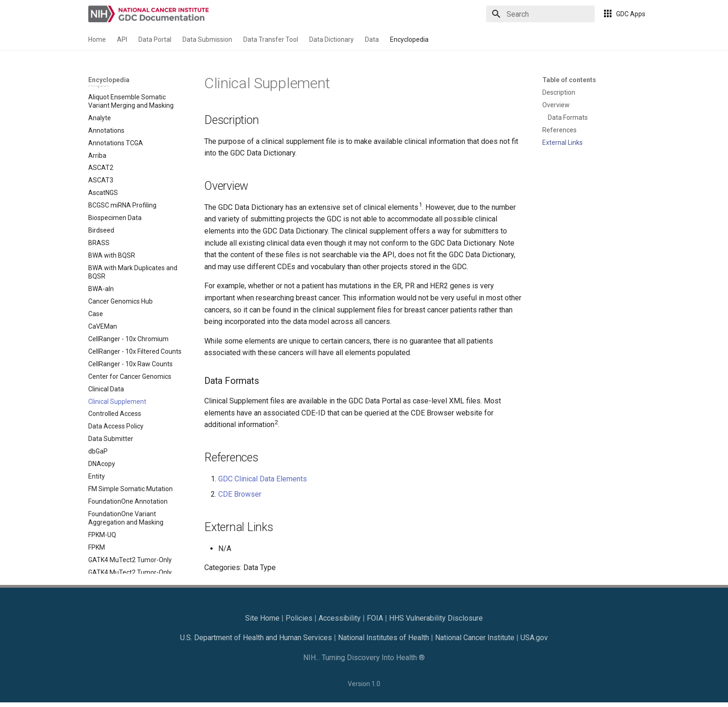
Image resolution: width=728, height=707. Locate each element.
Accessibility (340, 618)
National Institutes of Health (383, 638)
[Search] (540, 14)
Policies (299, 618)
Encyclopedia (409, 39)
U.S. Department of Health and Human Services (256, 638)
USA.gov (534, 638)
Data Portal (155, 39)
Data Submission (207, 39)
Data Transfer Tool (271, 39)
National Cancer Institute (475, 638)
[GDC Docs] (149, 14)
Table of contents (569, 80)
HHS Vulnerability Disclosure (436, 618)
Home (97, 39)
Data (372, 39)
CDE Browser (240, 494)
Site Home (262, 618)
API (122, 39)
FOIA (375, 618)
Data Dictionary (331, 39)
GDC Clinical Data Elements (263, 479)
